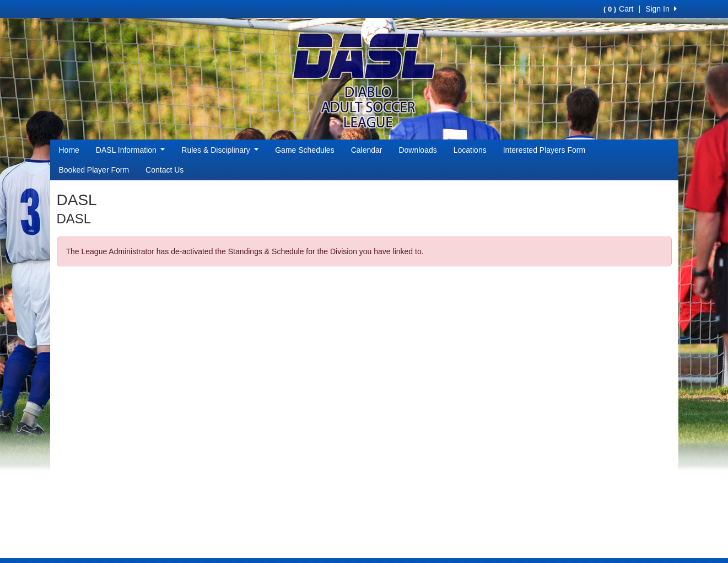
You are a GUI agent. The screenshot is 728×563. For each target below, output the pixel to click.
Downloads (417, 150)
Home (69, 150)
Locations (470, 150)
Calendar (367, 150)
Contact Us (165, 170)
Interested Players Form (544, 150)
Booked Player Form (94, 170)
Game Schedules (304, 150)
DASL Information (130, 150)
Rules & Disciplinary (220, 150)
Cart (618, 9)
